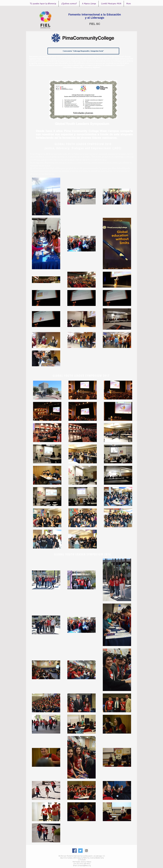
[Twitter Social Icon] (80, 851)
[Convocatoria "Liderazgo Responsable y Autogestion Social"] (83, 51)
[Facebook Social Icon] (74, 851)
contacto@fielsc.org (84, 865)
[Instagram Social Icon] (86, 851)
